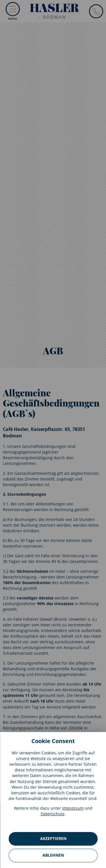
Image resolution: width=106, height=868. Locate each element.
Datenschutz (53, 814)
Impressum (73, 808)
